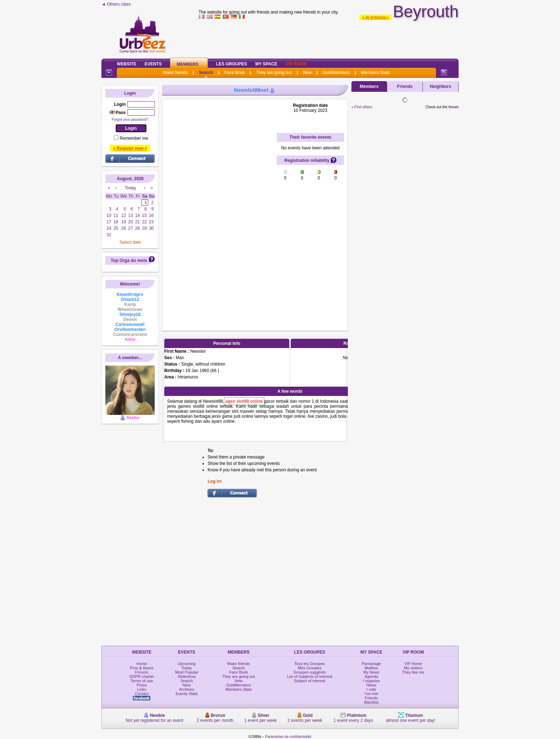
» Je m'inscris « (375, 17)
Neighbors (441, 86)
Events (153, 64)
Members (188, 64)
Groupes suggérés (310, 672)
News (371, 685)
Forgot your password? (130, 120)
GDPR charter (142, 676)
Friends (405, 86)
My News (371, 672)
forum (454, 107)
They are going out (274, 73)
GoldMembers (336, 73)
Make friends (176, 73)
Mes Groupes (310, 668)
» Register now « (130, 148)
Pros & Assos (142, 668)
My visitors (413, 668)
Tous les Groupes (310, 664)
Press (142, 685)
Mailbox (371, 668)
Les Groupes (232, 64)
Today (187, 668)
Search (206, 73)
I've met (371, 694)
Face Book (234, 73)
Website (127, 64)
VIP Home (413, 664)
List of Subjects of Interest (310, 676)
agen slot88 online (244, 401)
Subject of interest (310, 681)
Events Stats (187, 694)
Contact (142, 694)
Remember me (134, 138)
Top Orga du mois (129, 261)
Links (142, 689)
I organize (371, 681)
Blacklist (371, 702)
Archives (187, 689)
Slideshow (187, 676)
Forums (142, 672)
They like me (413, 672)
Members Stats (376, 73)
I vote (371, 689)
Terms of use (142, 681)
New (307, 73)
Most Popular (187, 672)
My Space (266, 64)
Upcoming (187, 664)
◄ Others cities (116, 4)
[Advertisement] (329, 37)
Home (142, 664)
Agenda (371, 676)
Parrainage (371, 664)
